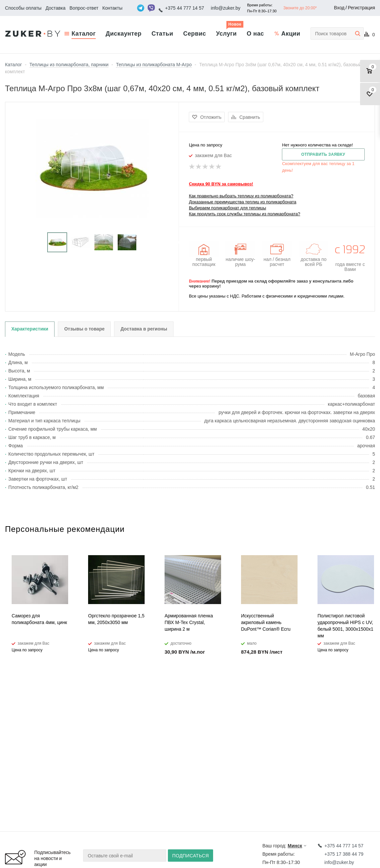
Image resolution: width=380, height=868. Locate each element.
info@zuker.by (226, 8)
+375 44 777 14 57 (185, 8)
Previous (10, 242)
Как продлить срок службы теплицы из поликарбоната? (245, 214)
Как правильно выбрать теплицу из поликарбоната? (241, 196)
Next (174, 242)
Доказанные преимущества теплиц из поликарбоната (243, 202)
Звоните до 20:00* (300, 8)
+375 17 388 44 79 (344, 854)
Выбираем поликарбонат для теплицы (227, 208)
